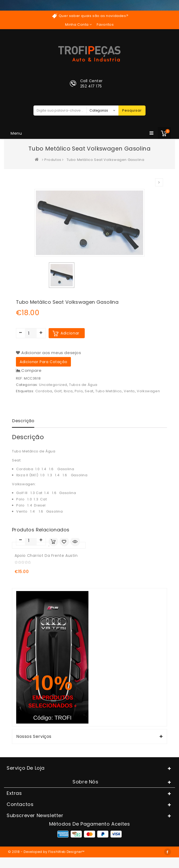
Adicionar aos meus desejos (51, 353)
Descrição (23, 421)
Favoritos (105, 25)
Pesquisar (132, 110)
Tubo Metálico (109, 391)
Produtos (53, 160)
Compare (31, 371)
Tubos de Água (83, 385)
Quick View (75, 542)
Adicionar (70, 333)
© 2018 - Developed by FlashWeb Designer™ (46, 852)
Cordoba (44, 391)
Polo (79, 391)
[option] (62, 275)
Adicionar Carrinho (53, 541)
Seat (89, 391)
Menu (82, 133)
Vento (129, 391)
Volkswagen (148, 391)
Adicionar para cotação (43, 362)
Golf (58, 391)
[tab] (23, 421)
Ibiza (68, 391)
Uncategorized (53, 385)
